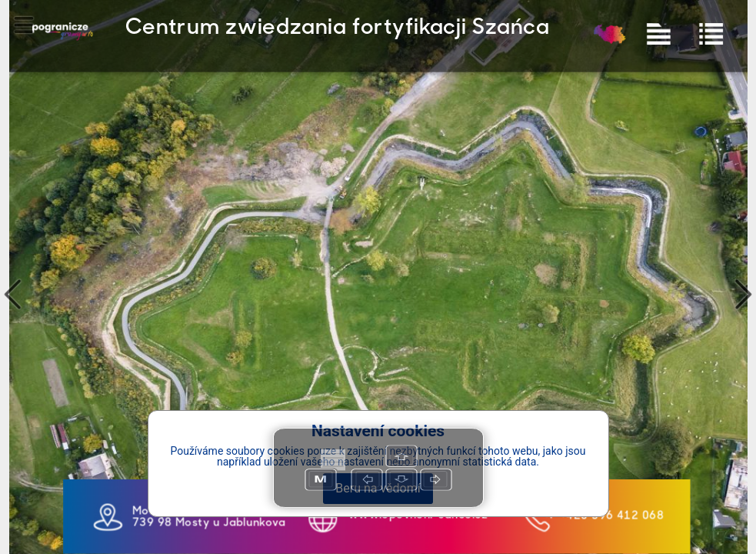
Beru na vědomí (378, 488)
